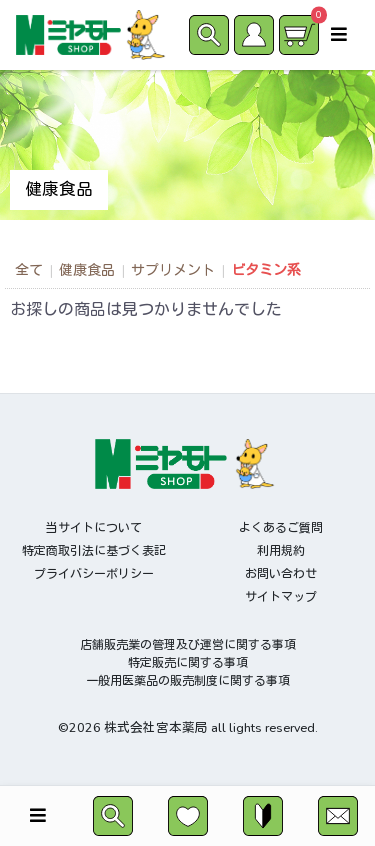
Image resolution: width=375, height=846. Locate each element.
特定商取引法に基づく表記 (94, 551)
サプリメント (173, 270)
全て (29, 270)
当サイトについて (94, 528)
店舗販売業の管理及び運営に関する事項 (188, 645)
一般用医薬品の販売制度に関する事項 (188, 681)
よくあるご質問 (281, 528)
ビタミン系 (266, 270)
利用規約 (281, 551)
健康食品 (87, 270)
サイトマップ (281, 597)
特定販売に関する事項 (188, 663)
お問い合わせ (281, 574)
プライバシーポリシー (94, 574)
